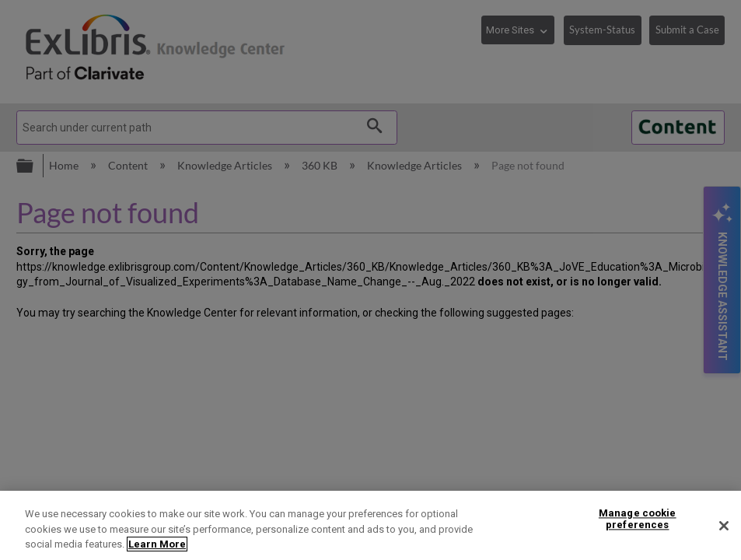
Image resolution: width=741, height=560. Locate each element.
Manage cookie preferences (638, 519)
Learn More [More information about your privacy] (157, 544)
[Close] (724, 526)
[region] (370, 525)
